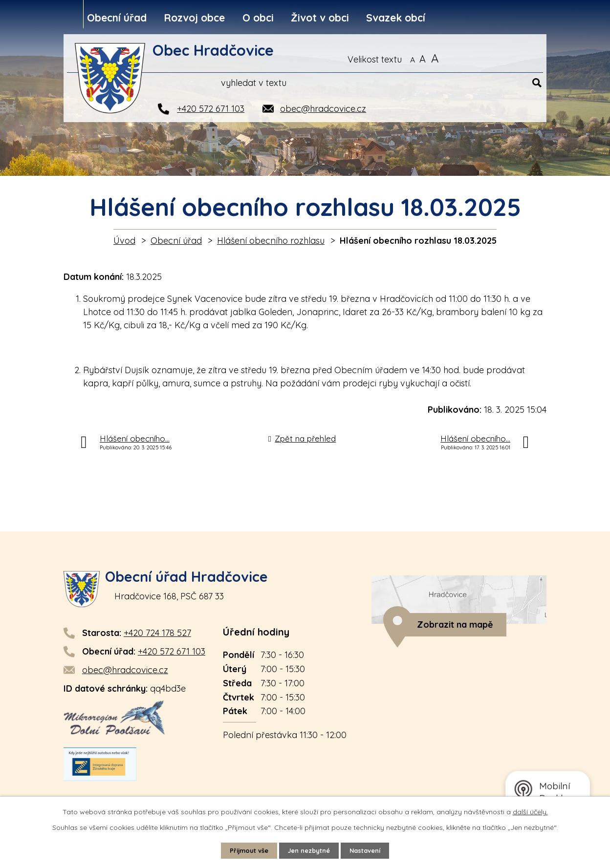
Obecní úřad (117, 18)
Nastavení (370, 850)
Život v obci (320, 18)
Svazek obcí (396, 18)
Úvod (124, 241)
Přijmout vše (244, 850)
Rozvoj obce (194, 18)
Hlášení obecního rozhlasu (271, 241)
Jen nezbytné (309, 850)
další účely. (530, 811)
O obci (258, 18)
